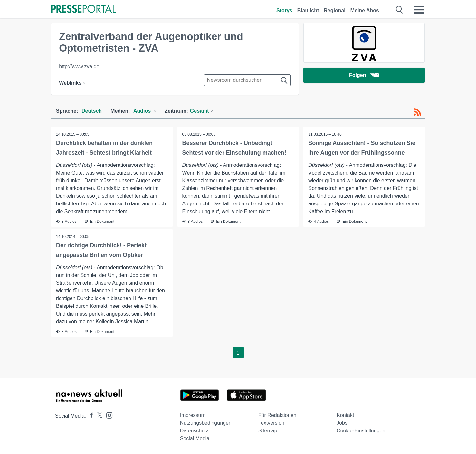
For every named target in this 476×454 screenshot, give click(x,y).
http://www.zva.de (79, 66)
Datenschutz (194, 431)
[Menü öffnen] (419, 10)
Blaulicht (308, 10)
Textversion (271, 423)
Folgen (364, 76)
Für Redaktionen (277, 415)
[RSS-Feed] (417, 112)
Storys (284, 10)
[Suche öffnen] (400, 10)
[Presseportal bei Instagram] (107, 415)
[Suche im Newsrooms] (247, 80)
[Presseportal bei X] (98, 416)
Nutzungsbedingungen (206, 423)
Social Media (195, 438)
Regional (335, 10)
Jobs (342, 423)
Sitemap (268, 431)
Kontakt (345, 415)
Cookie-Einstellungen (361, 431)
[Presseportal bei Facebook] (90, 416)
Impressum (193, 415)
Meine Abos (365, 10)
